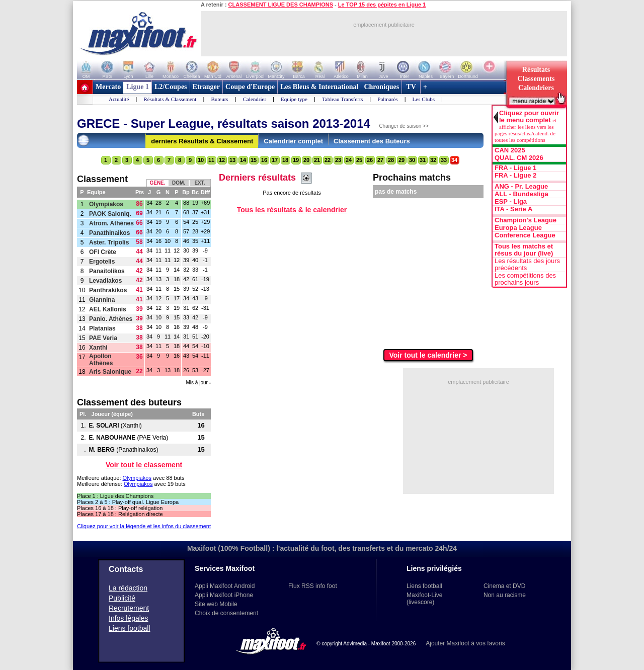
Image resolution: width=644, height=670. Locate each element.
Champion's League (526, 220)
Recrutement (129, 608)
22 (328, 160)
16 (264, 160)
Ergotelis (102, 262)
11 (211, 160)
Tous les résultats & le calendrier (292, 210)
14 (243, 160)
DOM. (179, 183)
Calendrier (255, 99)
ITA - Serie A (513, 209)
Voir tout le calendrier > (428, 355)
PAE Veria (103, 338)
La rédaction (128, 588)
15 (254, 160)
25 (359, 160)
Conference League (525, 235)
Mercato (108, 87)
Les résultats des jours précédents (527, 265)
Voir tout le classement (144, 465)
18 (285, 160)
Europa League (518, 228)
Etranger (206, 87)
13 (232, 160)
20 (306, 160)
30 (412, 160)
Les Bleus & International (319, 87)
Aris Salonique (110, 372)
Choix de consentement (226, 613)
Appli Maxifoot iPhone (224, 595)
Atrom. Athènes (111, 223)
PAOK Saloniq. (110, 214)
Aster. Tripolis (109, 242)
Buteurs (219, 99)
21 (317, 160)
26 (370, 160)
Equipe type (294, 99)
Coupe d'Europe (250, 87)
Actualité (119, 99)
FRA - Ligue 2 (515, 176)
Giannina (102, 300)
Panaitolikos (107, 271)
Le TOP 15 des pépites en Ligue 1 (382, 5)
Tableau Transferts (342, 99)
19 (296, 160)
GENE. (157, 183)
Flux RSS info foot (313, 586)
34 (454, 160)
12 (222, 160)
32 (433, 160)
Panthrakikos (108, 290)
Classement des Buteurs (372, 141)
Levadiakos (105, 281)
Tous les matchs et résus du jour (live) (524, 250)
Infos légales (129, 618)
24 (349, 160)
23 (338, 160)
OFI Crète (103, 252)
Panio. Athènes (111, 319)
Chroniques (381, 87)
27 (380, 160)
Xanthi (98, 348)
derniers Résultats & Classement (202, 141)
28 (391, 160)
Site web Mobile (216, 604)
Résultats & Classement (170, 99)
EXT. (199, 183)
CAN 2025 (510, 150)
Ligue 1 (138, 87)
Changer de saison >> (404, 126)
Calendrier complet (293, 141)
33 (444, 160)
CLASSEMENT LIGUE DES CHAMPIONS (281, 5)
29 (401, 160)
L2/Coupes (171, 87)
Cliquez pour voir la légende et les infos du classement (144, 526)
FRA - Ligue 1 (515, 168)
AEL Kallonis (108, 309)
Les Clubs (424, 99)
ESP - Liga (511, 202)
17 (275, 160)
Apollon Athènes (101, 360)
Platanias (102, 328)
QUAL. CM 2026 (519, 158)
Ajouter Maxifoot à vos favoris (465, 643)
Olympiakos (106, 204)
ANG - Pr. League (521, 187)
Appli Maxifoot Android (225, 586)
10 (201, 160)
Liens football (130, 628)
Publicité (122, 598)
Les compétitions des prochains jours (525, 279)
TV (411, 87)
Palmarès (387, 99)
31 (423, 160)
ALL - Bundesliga (521, 194)
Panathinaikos (109, 233)
